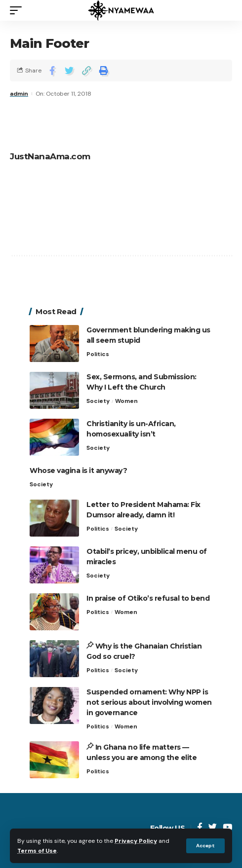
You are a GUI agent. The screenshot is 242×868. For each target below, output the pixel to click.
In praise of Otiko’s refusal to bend (148, 598)
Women (126, 401)
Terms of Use (37, 851)
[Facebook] (200, 828)
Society (98, 401)
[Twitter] (213, 828)
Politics (98, 354)
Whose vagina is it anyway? (78, 470)
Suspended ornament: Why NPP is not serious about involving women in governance (149, 702)
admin (19, 94)
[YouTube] (227, 828)
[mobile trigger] (18, 10)
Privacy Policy (136, 841)
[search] (225, 10)
